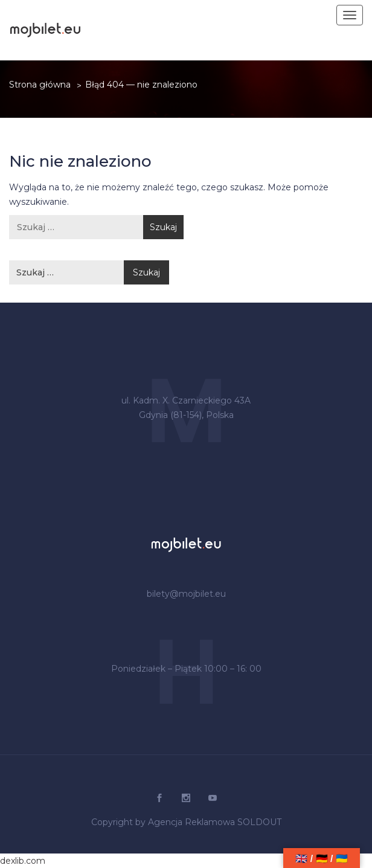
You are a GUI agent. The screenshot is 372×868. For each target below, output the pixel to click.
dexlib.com (23, 861)
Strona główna (40, 85)
